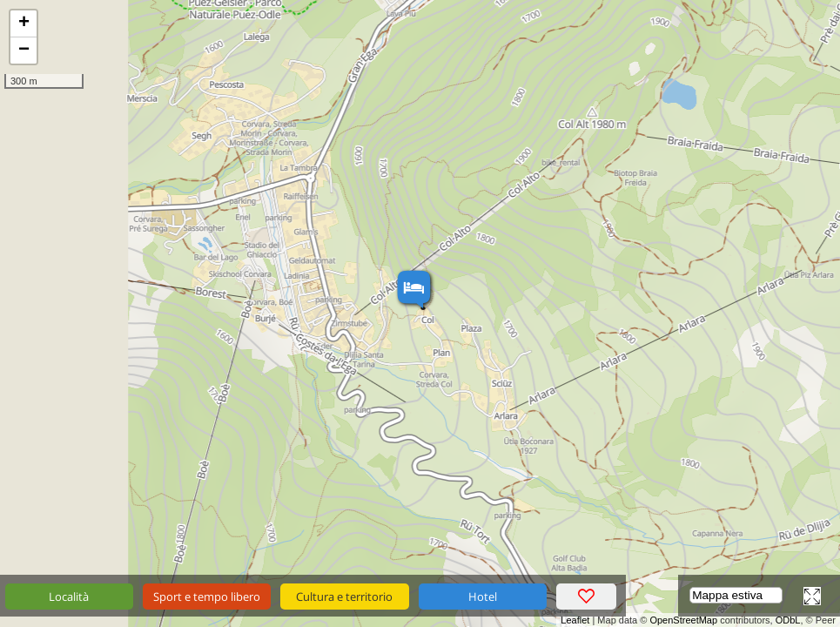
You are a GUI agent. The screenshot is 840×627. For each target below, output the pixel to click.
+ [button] (24, 24)
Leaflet (575, 620)
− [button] (24, 51)
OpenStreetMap (683, 620)
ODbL (788, 620)
